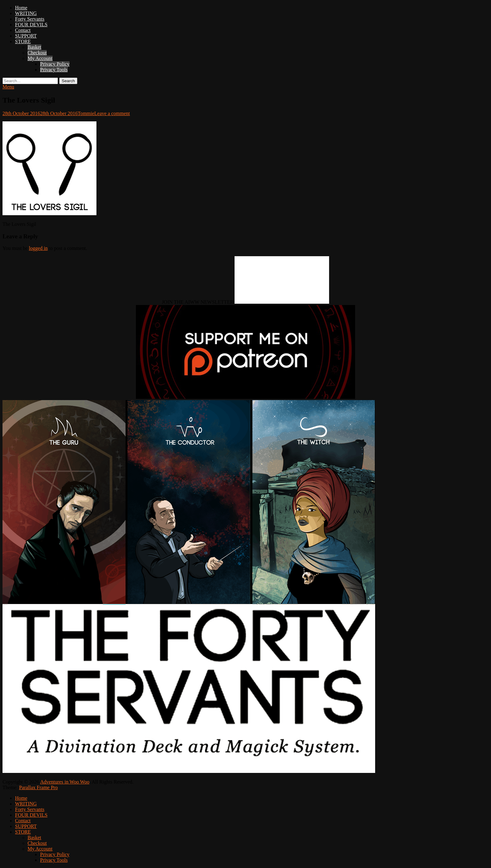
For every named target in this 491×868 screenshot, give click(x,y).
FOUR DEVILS (31, 25)
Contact (23, 30)
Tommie (86, 113)
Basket (34, 47)
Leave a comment (112, 113)
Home (21, 8)
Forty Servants (30, 19)
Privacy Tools (54, 70)
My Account (40, 58)
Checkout (37, 53)
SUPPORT (26, 36)
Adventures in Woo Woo (65, 782)
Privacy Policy (55, 64)
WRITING (26, 13)
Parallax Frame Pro (39, 787)
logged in (38, 248)
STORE (23, 41)
